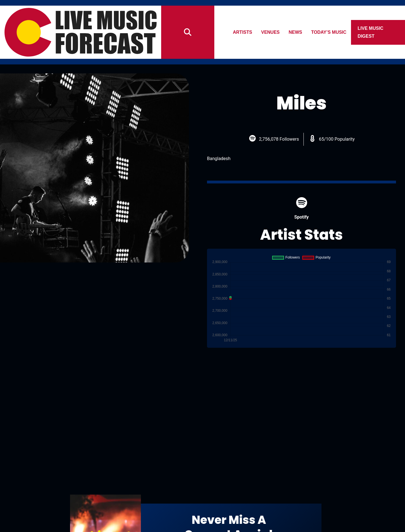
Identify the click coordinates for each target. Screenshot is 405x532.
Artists (242, 32)
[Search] (188, 32)
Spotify (301, 208)
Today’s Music (329, 32)
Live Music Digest (371, 32)
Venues (271, 32)
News (296, 32)
